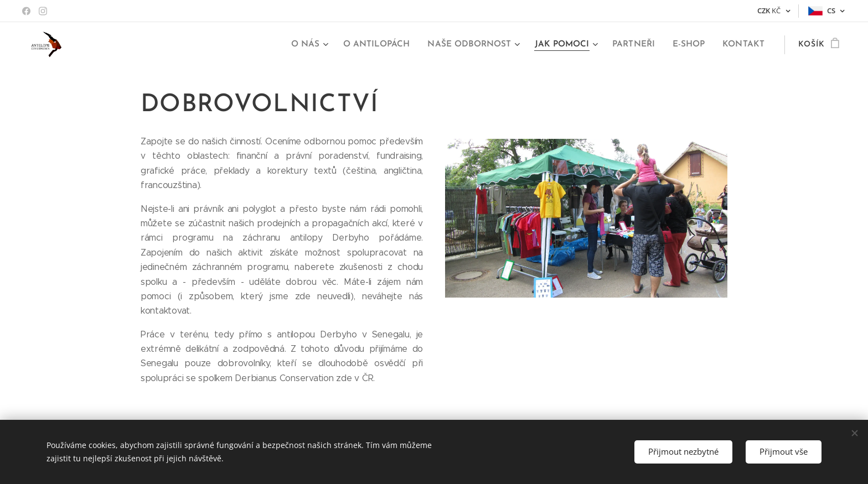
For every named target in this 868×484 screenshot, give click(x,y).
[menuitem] (321, 45)
